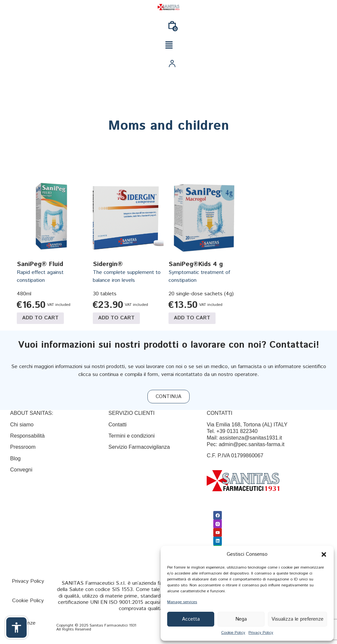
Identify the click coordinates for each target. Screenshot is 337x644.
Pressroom (23, 447)
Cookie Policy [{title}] (233, 633)
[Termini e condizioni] (131, 436)
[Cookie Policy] (28, 601)
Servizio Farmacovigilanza (139, 447)
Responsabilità (27, 436)
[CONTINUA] (168, 397)
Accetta (191, 619)
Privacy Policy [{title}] (261, 633)
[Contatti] (117, 425)
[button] (324, 554)
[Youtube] (217, 531)
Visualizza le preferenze (298, 619)
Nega (241, 619)
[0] (172, 27)
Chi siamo (22, 425)
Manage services (182, 602)
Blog (16, 458)
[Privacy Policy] (28, 581)
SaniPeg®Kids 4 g (196, 264)
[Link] (168, 7)
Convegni (21, 470)
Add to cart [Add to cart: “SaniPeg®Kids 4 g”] (192, 318)
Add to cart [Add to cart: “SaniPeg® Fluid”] (40, 318)
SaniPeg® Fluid (40, 264)
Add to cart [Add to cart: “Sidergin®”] (116, 318)
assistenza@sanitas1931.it (251, 438)
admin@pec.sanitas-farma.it (252, 444)
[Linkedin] (217, 539)
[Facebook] (217, 515)
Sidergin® (108, 264)
